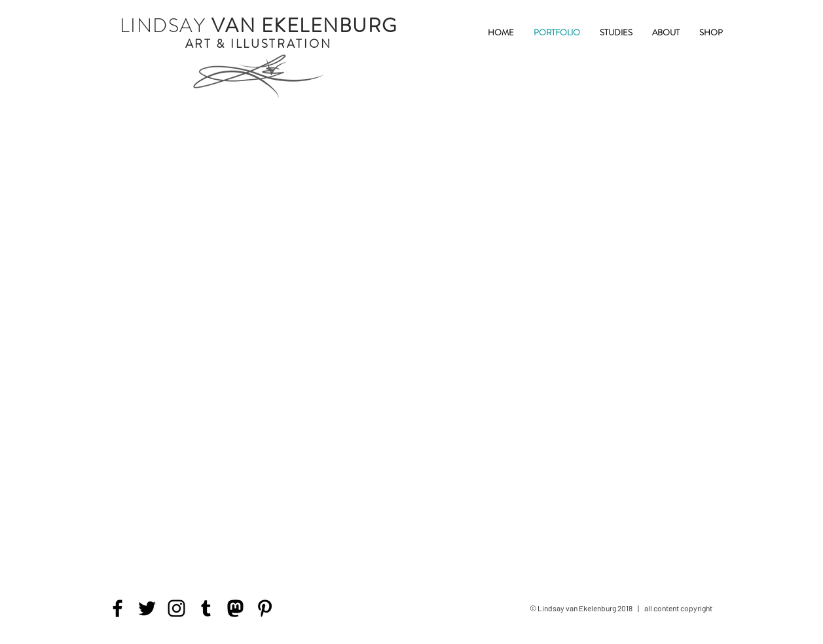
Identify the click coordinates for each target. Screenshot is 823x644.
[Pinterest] (265, 608)
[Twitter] (147, 608)
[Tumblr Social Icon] (206, 608)
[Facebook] (118, 608)
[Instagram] (176, 608)
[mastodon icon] (235, 608)
